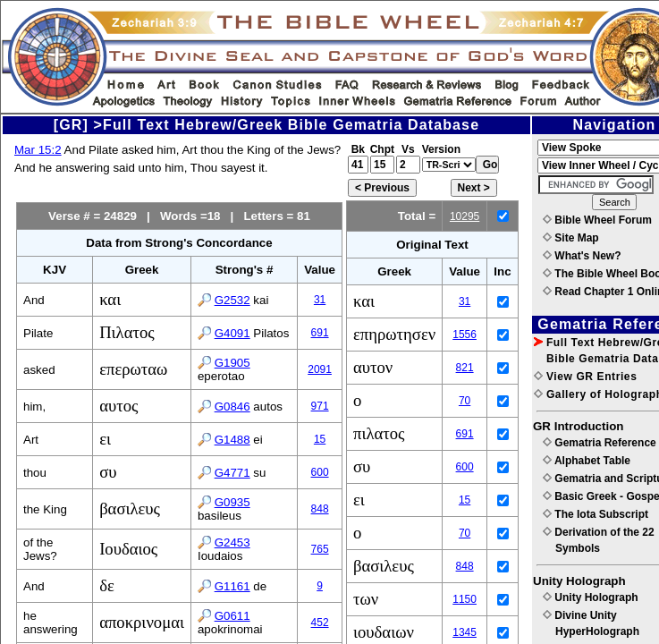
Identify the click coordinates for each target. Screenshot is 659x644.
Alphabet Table (587, 461)
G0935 (232, 502)
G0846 (232, 407)
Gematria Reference (600, 443)
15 (320, 439)
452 (320, 623)
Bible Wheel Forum (597, 220)
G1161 (232, 586)
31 (320, 300)
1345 (465, 632)
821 (465, 368)
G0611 (232, 616)
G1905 (232, 363)
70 (465, 401)
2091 (320, 369)
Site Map (571, 238)
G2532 (232, 300)
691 (320, 333)
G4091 (232, 333)
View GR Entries (585, 377)
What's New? (582, 256)
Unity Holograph (591, 597)
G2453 (232, 542)
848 (320, 509)
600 (320, 472)
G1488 (232, 440)
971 (320, 406)
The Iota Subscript (596, 514)
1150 (465, 599)
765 (320, 549)
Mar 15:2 (38, 150)
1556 (465, 335)
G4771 (232, 473)
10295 (465, 216)
